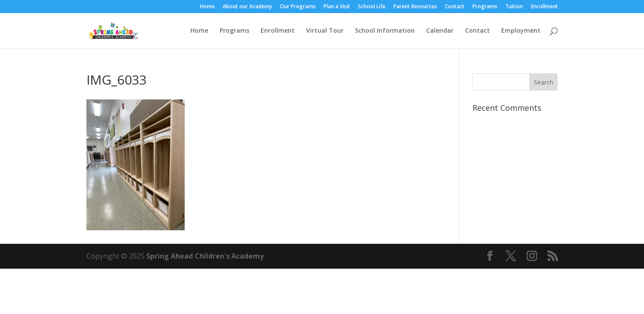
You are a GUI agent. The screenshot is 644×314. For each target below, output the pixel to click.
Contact (455, 7)
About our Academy (247, 7)
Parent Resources (415, 7)
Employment (521, 31)
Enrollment (544, 7)
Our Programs (298, 7)
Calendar (440, 31)
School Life (372, 7)
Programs (485, 7)
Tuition (514, 7)
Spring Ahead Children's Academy (205, 256)
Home (207, 7)
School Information (385, 31)
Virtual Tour (325, 31)
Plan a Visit (337, 7)
